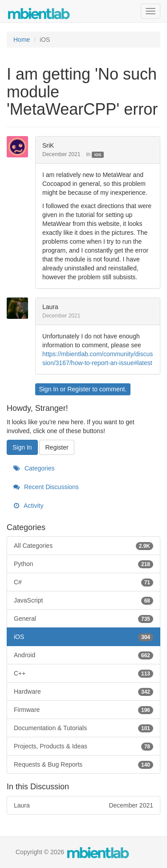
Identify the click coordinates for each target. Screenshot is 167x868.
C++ (83, 673)
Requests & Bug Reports (83, 764)
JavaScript (83, 600)
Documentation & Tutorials (83, 728)
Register (79, 389)
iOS (98, 155)
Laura (50, 307)
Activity (28, 506)
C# (83, 582)
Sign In (49, 389)
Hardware (83, 691)
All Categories (83, 546)
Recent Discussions (46, 487)
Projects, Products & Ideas (83, 746)
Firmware (83, 710)
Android (83, 655)
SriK (48, 145)
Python (83, 564)
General (83, 619)
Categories (34, 468)
